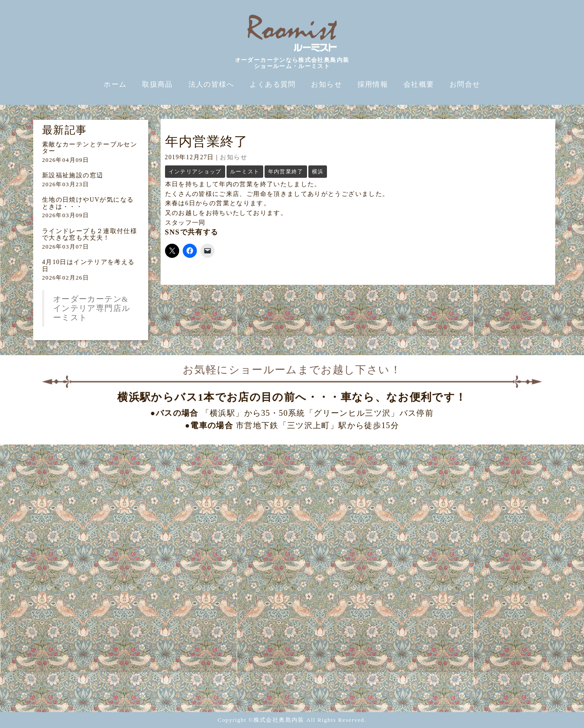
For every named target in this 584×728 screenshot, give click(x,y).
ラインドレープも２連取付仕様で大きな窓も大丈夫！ (90, 234)
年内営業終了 (286, 172)
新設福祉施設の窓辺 (73, 175)
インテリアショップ (195, 172)
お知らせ (233, 157)
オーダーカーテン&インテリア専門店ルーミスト (92, 308)
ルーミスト (245, 172)
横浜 (318, 172)
